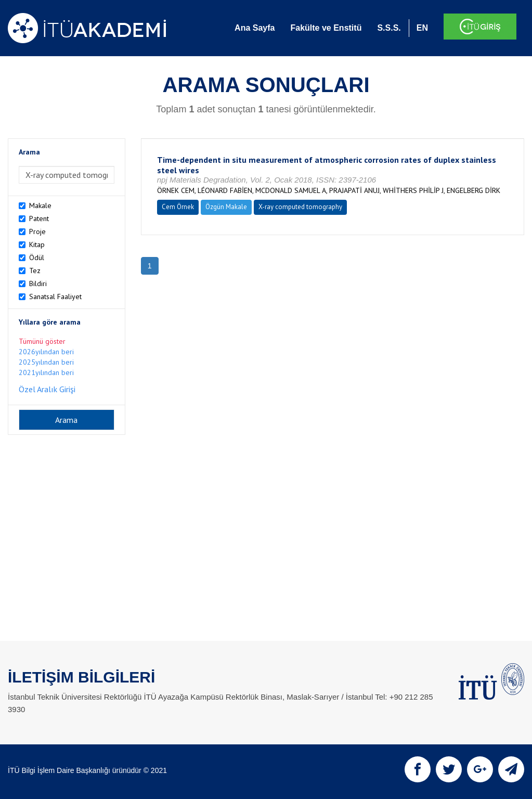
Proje (37, 231)
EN (422, 28)
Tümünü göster (42, 341)
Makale (40, 205)
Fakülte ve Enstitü (326, 28)
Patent (39, 218)
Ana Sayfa (255, 28)
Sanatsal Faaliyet (55, 297)
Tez (35, 270)
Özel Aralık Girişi (47, 389)
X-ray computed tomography (300, 207)
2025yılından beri (46, 362)
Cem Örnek (178, 207)
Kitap (37, 244)
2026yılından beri (46, 352)
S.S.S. (389, 28)
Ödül (37, 257)
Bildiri (38, 283)
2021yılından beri (46, 372)
